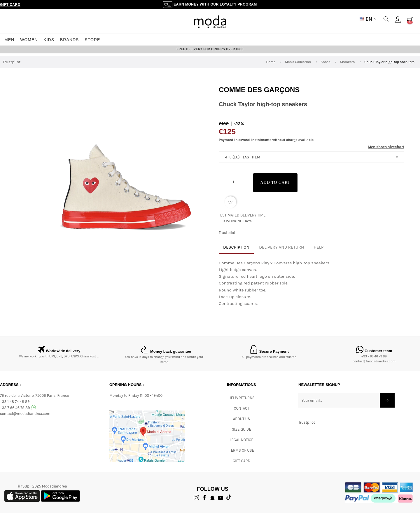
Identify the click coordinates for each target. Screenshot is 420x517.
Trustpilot (12, 66)
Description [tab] (236, 251)
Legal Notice (241, 444)
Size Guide (242, 433)
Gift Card (10, 5)
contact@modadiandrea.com (374, 365)
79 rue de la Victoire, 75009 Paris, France (34, 400)
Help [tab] (318, 251)
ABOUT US (242, 423)
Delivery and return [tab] (281, 251)
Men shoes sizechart (386, 151)
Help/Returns (242, 402)
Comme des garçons (259, 94)
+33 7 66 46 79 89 (374, 360)
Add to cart (278, 187)
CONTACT (241, 412)
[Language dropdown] (368, 19)
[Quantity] (233, 186)
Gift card (242, 465)
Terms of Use (242, 454)
